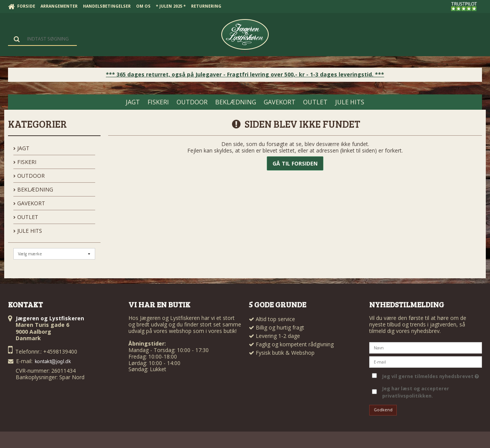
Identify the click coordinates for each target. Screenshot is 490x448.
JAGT (21, 148)
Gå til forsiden (295, 163)
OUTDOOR (29, 176)
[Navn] (426, 347)
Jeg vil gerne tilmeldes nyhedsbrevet (431, 375)
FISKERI (25, 162)
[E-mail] (426, 361)
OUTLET (26, 217)
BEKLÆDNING (33, 189)
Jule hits (28, 231)
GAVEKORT (29, 203)
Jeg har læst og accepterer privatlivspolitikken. (416, 392)
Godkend (383, 410)
